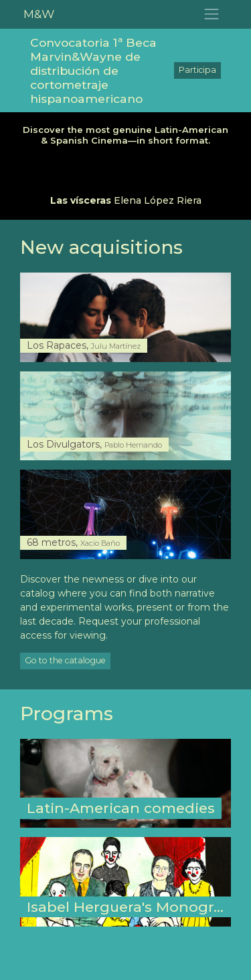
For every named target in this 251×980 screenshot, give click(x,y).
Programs (67, 713)
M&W (39, 14)
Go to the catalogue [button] (65, 660)
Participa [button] (197, 70)
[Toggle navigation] (212, 14)
